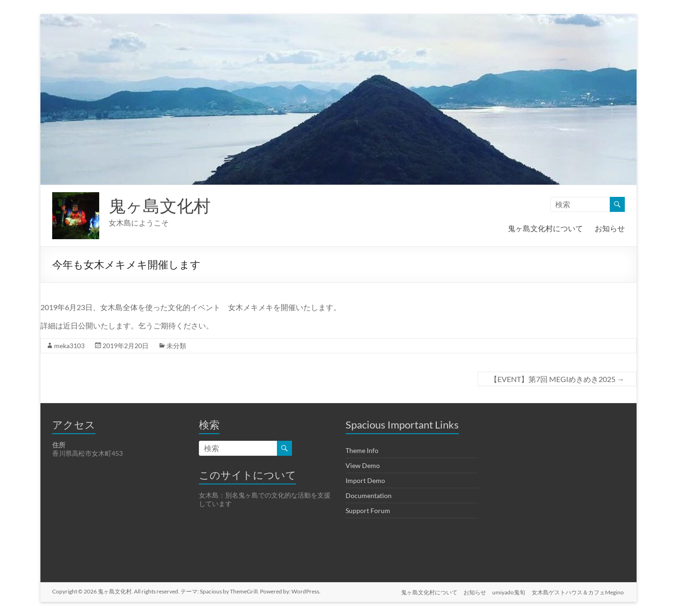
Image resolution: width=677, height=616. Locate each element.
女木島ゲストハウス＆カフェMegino (579, 591)
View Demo (363, 465)
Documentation (369, 495)
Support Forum (368, 511)
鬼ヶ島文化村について (545, 228)
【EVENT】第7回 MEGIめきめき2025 (557, 379)
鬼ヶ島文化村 (160, 205)
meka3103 (69, 346)
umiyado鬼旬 (509, 591)
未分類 (176, 346)
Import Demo (365, 480)
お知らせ (610, 228)
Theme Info (362, 450)
